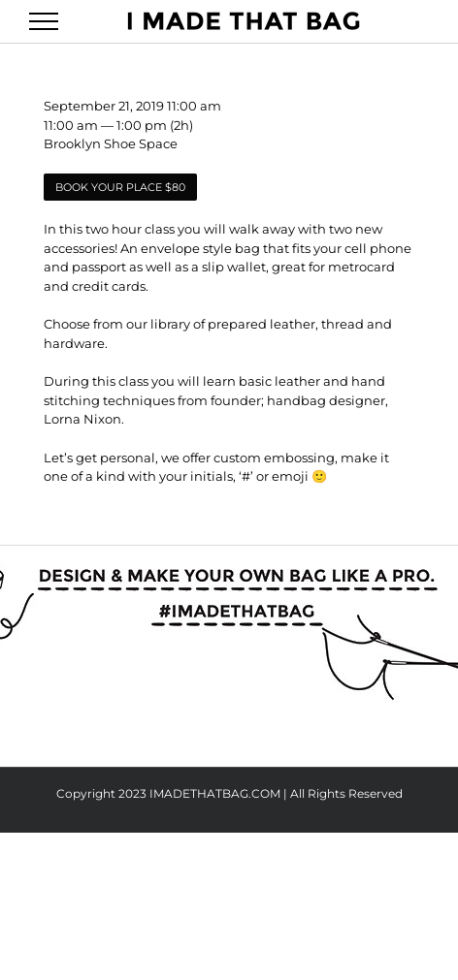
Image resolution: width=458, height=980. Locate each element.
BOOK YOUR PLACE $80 (120, 187)
